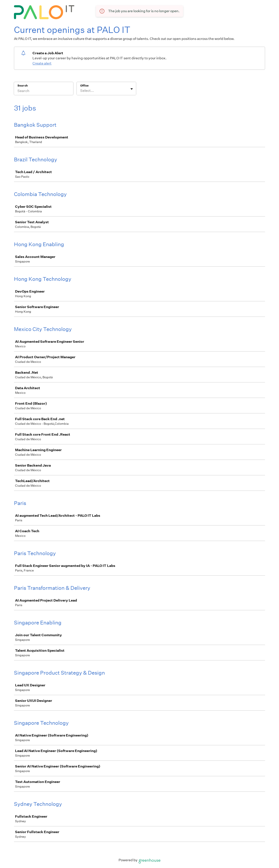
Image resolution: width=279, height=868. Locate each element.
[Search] (44, 91)
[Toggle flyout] (132, 89)
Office (84, 86)
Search (23, 86)
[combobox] (81, 91)
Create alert (42, 63)
